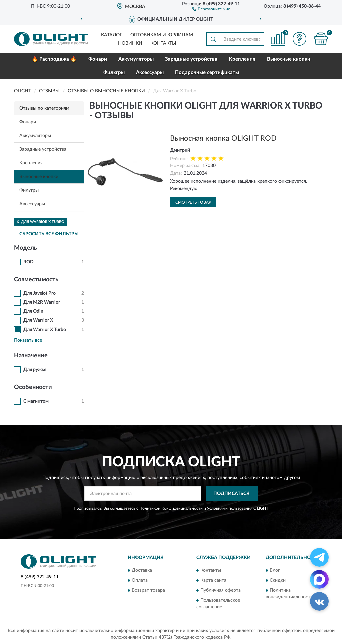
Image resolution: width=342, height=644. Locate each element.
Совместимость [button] (36, 280)
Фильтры (114, 73)
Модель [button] (26, 248)
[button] (211, 9)
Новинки (130, 43)
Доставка (142, 570)
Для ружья (35, 370)
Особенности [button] (33, 387)
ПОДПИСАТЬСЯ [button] (232, 494)
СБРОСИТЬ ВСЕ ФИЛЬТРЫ (49, 234)
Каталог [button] (112, 35)
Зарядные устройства (191, 59)
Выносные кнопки (289, 59)
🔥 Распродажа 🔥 (54, 59)
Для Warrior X (38, 320)
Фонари (98, 59)
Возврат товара (148, 590)
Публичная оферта (221, 590)
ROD (29, 262)
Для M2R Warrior (42, 302)
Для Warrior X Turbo (45, 330)
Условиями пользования (230, 508)
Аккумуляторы (136, 59)
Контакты (163, 43)
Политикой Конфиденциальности (171, 508)
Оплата (140, 580)
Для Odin (33, 311)
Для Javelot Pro (40, 293)
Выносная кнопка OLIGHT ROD (223, 138)
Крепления (242, 59)
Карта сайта (213, 580)
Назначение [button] (31, 356)
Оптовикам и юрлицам (162, 35)
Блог (275, 570)
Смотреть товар (193, 202)
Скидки (278, 580)
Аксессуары (150, 73)
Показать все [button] (28, 340)
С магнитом (36, 401)
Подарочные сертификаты (207, 73)
